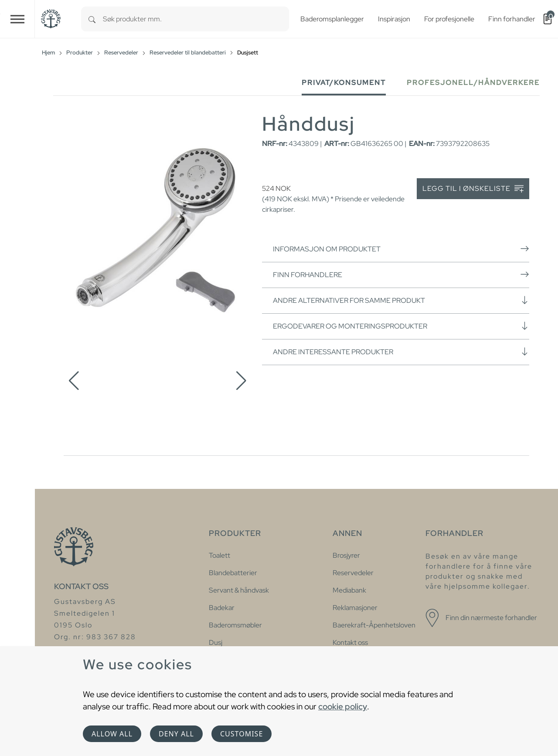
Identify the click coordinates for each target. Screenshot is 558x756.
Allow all (112, 734)
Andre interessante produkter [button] (401, 352)
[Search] (92, 19)
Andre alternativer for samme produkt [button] (401, 300)
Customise (242, 734)
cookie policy (343, 706)
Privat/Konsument (344, 83)
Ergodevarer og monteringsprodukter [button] (401, 326)
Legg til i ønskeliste (473, 189)
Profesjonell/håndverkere (473, 83)
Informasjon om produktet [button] (401, 249)
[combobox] (196, 19)
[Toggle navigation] (17, 19)
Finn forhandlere (401, 275)
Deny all (176, 734)
